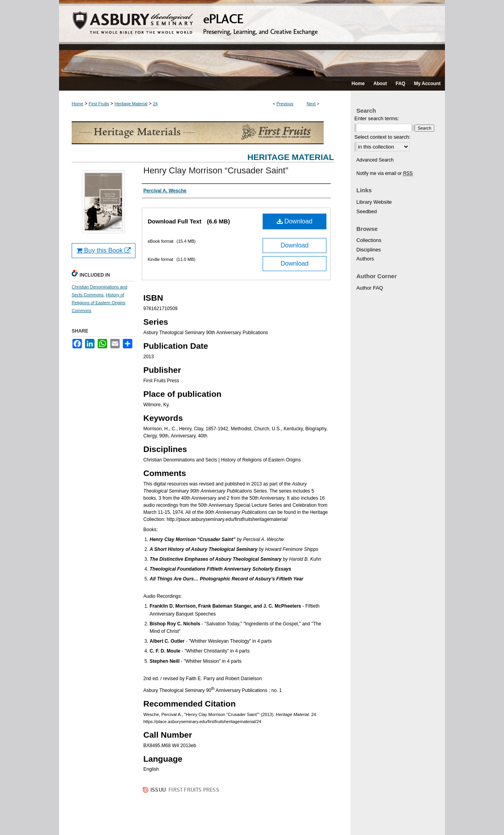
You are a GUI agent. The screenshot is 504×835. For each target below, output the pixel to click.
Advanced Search (375, 160)
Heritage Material (131, 104)
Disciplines (369, 250)
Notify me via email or (384, 173)
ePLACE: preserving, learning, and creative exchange (252, 38)
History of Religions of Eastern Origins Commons (98, 303)
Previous (285, 104)
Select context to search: (382, 137)
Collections (369, 240)
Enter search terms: (377, 118)
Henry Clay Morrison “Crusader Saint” (216, 170)
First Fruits (99, 104)
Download (295, 221)
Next (311, 104)
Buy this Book (104, 250)
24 (155, 104)
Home (77, 104)
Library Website (374, 202)
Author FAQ (370, 288)
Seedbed (367, 211)
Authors (365, 259)
